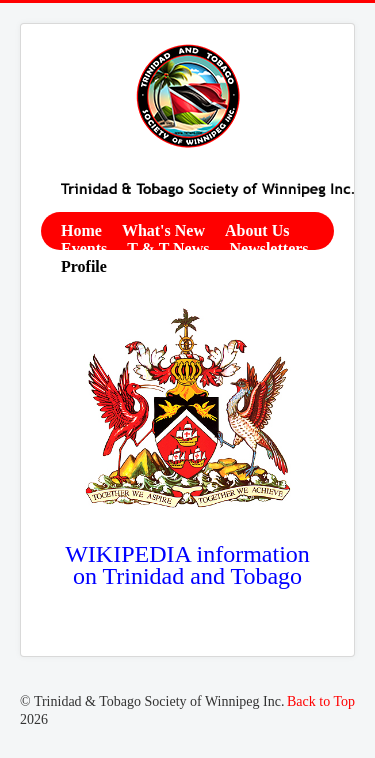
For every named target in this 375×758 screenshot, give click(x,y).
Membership (266, 266)
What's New (163, 230)
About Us (257, 230)
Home (81, 230)
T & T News (168, 248)
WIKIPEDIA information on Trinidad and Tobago (187, 565)
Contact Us (165, 266)
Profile (84, 266)
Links (80, 284)
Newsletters (268, 248)
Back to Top (321, 701)
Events (84, 248)
